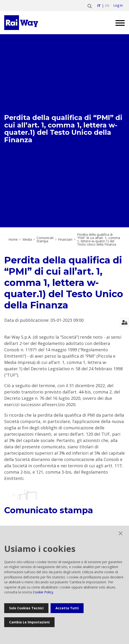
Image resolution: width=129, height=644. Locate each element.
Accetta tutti (67, 608)
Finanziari (65, 240)
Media (27, 240)
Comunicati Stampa (45, 240)
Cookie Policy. (43, 592)
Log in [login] (118, 5)
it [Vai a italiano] (99, 6)
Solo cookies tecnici (26, 608)
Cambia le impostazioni (29, 622)
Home (13, 240)
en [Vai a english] (107, 6)
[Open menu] (118, 23)
